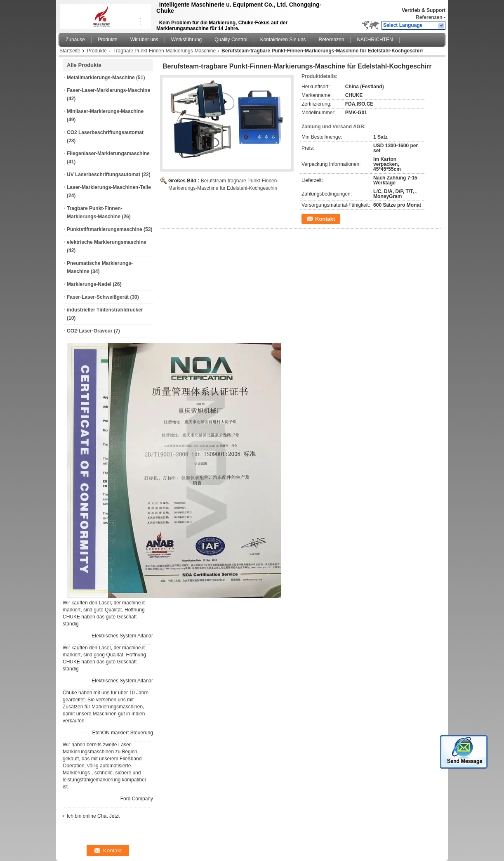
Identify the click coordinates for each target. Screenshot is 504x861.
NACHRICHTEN (375, 40)
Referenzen (429, 17)
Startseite (70, 51)
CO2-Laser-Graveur (90, 331)
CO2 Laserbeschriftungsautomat (105, 132)
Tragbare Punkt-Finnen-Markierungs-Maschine (165, 51)
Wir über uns (144, 40)
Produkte (108, 40)
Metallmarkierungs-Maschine (101, 78)
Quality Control (231, 40)
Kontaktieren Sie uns (283, 40)
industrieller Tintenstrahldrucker (105, 310)
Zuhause (75, 40)
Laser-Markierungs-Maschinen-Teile (109, 187)
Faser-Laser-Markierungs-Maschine (108, 90)
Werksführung (186, 40)
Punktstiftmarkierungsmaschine (105, 229)
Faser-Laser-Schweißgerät (98, 297)
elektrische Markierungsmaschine (107, 242)
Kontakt (325, 219)
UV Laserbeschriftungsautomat (104, 175)
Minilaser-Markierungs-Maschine (105, 111)
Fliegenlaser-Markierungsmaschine (108, 153)
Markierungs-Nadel (89, 284)
